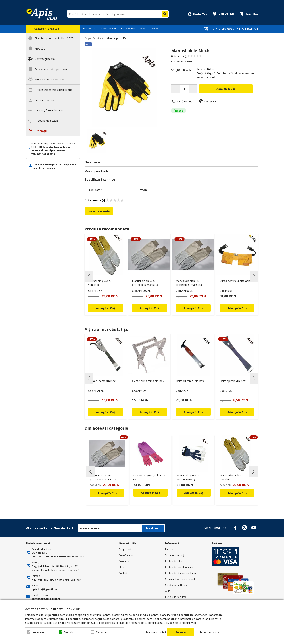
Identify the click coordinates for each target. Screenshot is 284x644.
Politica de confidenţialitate (180, 567)
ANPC (168, 591)
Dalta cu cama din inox (102, 381)
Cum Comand (108, 29)
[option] (124, 87)
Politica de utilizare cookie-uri (181, 573)
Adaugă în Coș (107, 493)
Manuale (170, 549)
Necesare (38, 632)
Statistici (69, 632)
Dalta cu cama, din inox (190, 381)
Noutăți (40, 48)
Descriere (92, 162)
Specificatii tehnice (100, 179)
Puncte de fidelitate (176, 597)
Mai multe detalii (156, 632)
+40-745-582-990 (221, 29)
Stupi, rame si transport (50, 79)
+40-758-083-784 (247, 29)
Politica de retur (174, 561)
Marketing (102, 632)
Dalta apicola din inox (233, 381)
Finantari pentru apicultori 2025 (54, 38)
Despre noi (125, 549)
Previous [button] (89, 276)
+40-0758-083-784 (69, 579)
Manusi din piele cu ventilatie (100, 283)
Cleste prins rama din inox (148, 381)
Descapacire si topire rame (52, 69)
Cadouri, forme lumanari (50, 110)
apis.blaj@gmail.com (45, 589)
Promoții (41, 131)
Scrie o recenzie (99, 211)
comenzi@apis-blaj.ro (46, 599)
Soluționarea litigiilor (177, 585)
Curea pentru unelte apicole (237, 281)
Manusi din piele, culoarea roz (149, 477)
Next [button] (254, 276)
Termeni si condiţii (175, 555)
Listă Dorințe (185, 101)
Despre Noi (89, 29)
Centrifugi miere (45, 59)
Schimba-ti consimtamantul (180, 579)
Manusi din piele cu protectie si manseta (145, 283)
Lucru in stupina (44, 100)
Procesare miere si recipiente (53, 90)
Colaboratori (128, 29)
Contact (155, 29)
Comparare (211, 101)
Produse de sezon (46, 121)
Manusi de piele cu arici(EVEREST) (188, 477)
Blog (143, 29)
